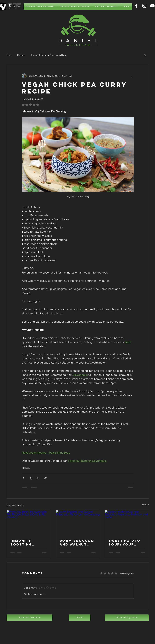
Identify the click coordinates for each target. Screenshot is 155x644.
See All (145, 505)
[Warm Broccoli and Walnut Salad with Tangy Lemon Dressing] (78, 523)
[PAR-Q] (80, 618)
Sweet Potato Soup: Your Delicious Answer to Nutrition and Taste (125, 542)
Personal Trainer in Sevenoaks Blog (49, 55)
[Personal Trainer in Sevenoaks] (136, 6)
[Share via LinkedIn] (38, 478)
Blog (9, 55)
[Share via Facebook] (23, 478)
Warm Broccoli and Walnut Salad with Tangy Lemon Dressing (77, 542)
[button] (145, 55)
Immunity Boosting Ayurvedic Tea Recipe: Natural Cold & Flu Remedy (28, 542)
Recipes (21, 55)
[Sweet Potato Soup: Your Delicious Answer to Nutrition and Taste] (127, 523)
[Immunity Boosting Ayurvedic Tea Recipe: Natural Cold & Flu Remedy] (29, 523)
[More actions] (132, 76)
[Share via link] (45, 478)
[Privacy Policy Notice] (127, 618)
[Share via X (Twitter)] (31, 478)
